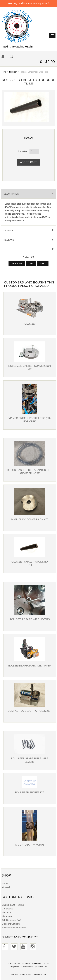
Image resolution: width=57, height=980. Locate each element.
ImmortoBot (26, 963)
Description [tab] (28, 194)
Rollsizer (13, 72)
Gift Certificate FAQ (12, 920)
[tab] (28, 248)
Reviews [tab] (28, 240)
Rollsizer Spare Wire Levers (30, 619)
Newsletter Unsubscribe (14, 928)
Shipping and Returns (13, 905)
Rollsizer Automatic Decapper (30, 666)
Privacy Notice (25, 975)
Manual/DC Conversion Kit (29, 519)
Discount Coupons (11, 924)
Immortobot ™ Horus (30, 845)
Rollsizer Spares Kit (29, 792)
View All (6, 887)
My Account (8, 916)
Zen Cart (46, 963)
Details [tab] (28, 230)
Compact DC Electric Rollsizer (30, 711)
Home (3, 72)
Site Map (15, 975)
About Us (7, 912)
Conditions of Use (39, 975)
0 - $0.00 (47, 62)
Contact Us (7, 909)
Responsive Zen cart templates (22, 967)
